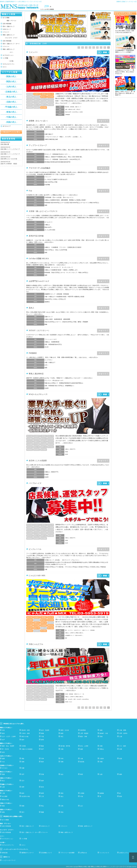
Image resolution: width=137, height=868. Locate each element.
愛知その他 (5, 800)
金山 (62, 796)
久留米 (102, 759)
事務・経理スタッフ (9, 35)
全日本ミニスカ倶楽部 (38, 461)
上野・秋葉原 (84, 733)
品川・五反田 (45, 730)
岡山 (42, 806)
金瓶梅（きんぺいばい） (39, 121)
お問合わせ (84, 853)
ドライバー (6, 32)
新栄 (121, 796)
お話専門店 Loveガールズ (39, 281)
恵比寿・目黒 (26, 730)
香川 (23, 812)
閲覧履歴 (133, 857)
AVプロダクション (8, 55)
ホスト (5, 67)
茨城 (101, 737)
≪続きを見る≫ (77, 103)
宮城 (42, 774)
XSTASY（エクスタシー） (39, 330)
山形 (101, 774)
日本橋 (24, 746)
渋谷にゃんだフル (36, 644)
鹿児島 (82, 762)
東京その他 (25, 737)
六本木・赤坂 (26, 733)
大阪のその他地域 (27, 749)
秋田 (82, 774)
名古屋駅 (5, 796)
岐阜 (23, 793)
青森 (3, 774)
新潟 (42, 787)
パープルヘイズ (35, 483)
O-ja (30, 191)
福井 (42, 781)
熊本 (42, 762)
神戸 (42, 749)
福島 (121, 774)
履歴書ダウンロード (28, 853)
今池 (82, 796)
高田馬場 (83, 730)
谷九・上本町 (84, 746)
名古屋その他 (26, 796)
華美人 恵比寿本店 (36, 374)
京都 (62, 749)
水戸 (3, 740)
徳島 (3, 812)
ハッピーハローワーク (9, 860)
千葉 (42, 737)
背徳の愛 (6, 144)
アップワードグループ (38, 145)
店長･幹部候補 (7, 24)
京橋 (101, 746)
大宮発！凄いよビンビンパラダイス (43, 211)
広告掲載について (46, 853)
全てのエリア (7, 126)
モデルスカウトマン (9, 64)
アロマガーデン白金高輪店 (40, 168)
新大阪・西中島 (65, 746)
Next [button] (86, 25)
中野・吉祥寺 (123, 733)
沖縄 (101, 762)
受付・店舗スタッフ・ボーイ (11, 44)
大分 (3, 762)
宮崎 (62, 762)
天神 (42, 759)
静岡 (42, 793)
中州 (62, 759)
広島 (62, 806)
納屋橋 (102, 793)
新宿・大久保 (65, 730)
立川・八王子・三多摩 (9, 737)
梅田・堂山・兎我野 (8, 746)
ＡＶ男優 (5, 58)
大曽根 (82, 793)
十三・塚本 (123, 746)
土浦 (121, 737)
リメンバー (33, 52)
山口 (82, 806)
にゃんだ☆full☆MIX (37, 575)
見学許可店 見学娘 (36, 236)
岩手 (23, 774)
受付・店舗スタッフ (9, 26)
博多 (23, 759)
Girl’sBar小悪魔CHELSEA (39, 259)
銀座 (62, 733)
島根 (23, 806)
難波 (42, 746)
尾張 (62, 793)
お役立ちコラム (124, 853)
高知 (62, 812)
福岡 (3, 759)
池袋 (101, 730)
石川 (23, 781)
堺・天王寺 (5, 749)
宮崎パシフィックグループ (12, 149)
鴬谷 (3, 733)
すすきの (5, 768)
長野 (23, 787)
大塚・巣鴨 (123, 730)
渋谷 (3, 730)
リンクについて (104, 853)
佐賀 (121, 759)
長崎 (23, 762)
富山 (3, 781)
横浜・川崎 (84, 737)
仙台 (62, 774)
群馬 (42, 740)
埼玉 (62, 737)
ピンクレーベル (35, 549)
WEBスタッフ (7, 29)
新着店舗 (5, 853)
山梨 (3, 787)
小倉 (82, 759)
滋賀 (82, 749)
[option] (56, 25)
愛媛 (42, 812)
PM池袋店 (33, 353)
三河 (42, 796)
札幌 (23, 768)
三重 (3, 793)
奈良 (3, 752)
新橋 (42, 733)
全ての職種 (6, 18)
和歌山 (102, 749)
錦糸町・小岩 (104, 733)
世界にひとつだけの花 (10, 159)
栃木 (23, 740)
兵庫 (121, 749)
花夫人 (31, 308)
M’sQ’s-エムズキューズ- (38, 394)
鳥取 (3, 806)
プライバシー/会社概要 (68, 853)
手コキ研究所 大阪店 (10, 164)
